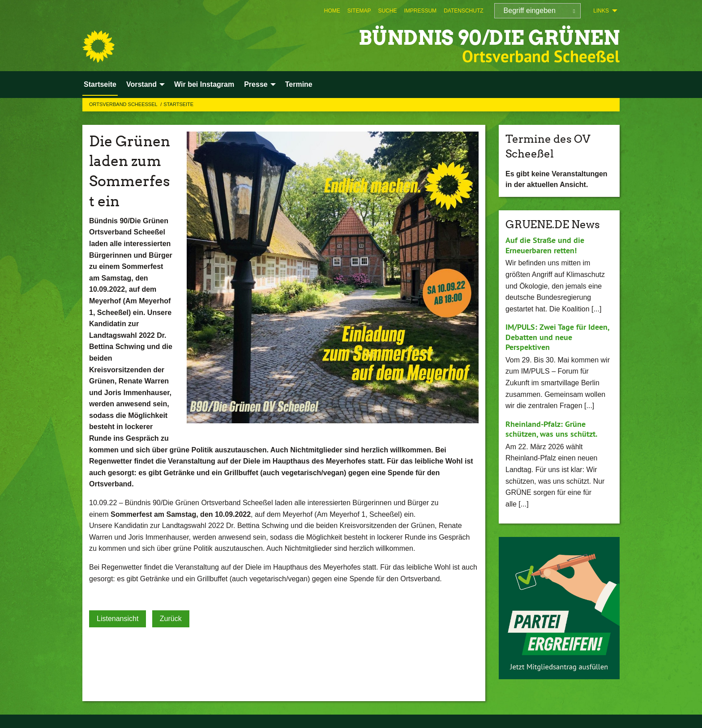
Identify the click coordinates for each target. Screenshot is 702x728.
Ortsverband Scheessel (124, 104)
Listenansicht (118, 619)
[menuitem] (332, 11)
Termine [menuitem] (299, 84)
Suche (387, 11)
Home (332, 11)
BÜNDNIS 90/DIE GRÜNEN (489, 38)
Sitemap (359, 11)
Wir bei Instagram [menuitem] (204, 84)
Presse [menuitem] (256, 84)
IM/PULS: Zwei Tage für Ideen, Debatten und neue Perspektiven (557, 337)
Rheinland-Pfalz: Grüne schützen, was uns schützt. (551, 429)
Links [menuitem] (601, 11)
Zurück (171, 619)
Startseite (178, 104)
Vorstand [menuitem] (141, 84)
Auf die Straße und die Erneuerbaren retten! (545, 245)
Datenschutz (463, 11)
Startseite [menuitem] (100, 84)
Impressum (420, 11)
